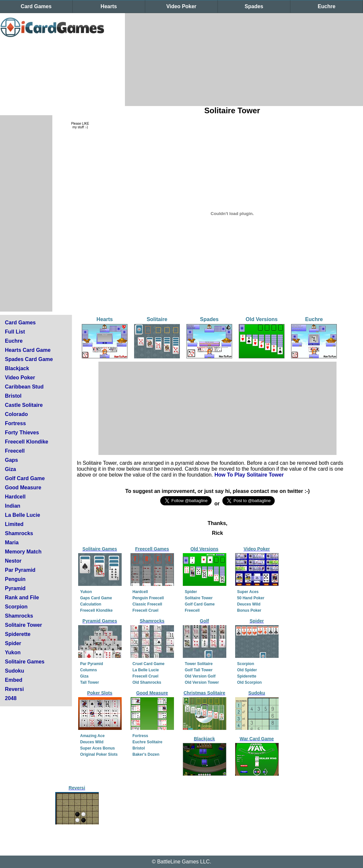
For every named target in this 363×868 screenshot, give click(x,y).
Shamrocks (19, 533)
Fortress (15, 423)
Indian (13, 506)
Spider (13, 643)
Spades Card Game (29, 359)
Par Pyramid (20, 570)
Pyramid (15, 588)
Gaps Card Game (96, 598)
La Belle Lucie (23, 515)
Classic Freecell (147, 604)
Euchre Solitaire (147, 742)
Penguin (15, 579)
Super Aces (248, 592)
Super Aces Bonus (97, 748)
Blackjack (17, 368)
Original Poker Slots (99, 754)
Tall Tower (90, 682)
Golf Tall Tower (199, 670)
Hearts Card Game (28, 350)
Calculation (91, 604)
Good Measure (23, 488)
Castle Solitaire (24, 405)
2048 (11, 698)
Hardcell (15, 497)
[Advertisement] (183, 59)
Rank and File (22, 597)
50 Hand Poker (251, 598)
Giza (10, 469)
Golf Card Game (25, 478)
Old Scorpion (249, 682)
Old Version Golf (200, 676)
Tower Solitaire (199, 664)
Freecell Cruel (145, 610)
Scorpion (16, 607)
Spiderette (18, 634)
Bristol (13, 396)
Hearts (109, 6)
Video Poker (181, 6)
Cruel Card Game (148, 664)
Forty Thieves (22, 433)
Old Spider (247, 670)
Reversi (14, 689)
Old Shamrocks (147, 682)
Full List (15, 332)
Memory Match (23, 552)
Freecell (15, 451)
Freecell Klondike (27, 442)
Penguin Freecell (148, 598)
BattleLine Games (178, 862)
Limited (14, 524)
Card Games (36, 6)
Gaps (11, 460)
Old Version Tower (202, 682)
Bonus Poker (249, 610)
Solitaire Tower (24, 625)
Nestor (13, 561)
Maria (12, 542)
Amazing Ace (92, 736)
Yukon (13, 652)
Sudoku (15, 671)
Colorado (16, 414)
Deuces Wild (249, 604)
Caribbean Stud (24, 387)
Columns (88, 670)
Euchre (326, 6)
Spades (254, 6)
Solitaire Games (25, 662)
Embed (14, 680)
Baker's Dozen (146, 754)
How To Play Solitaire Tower (249, 475)
